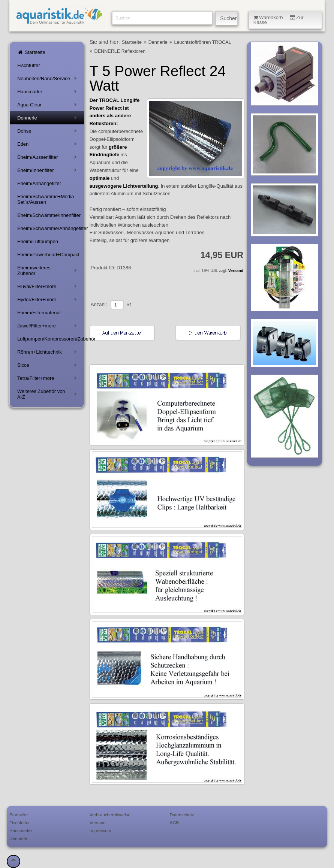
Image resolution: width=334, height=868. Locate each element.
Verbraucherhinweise (110, 815)
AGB (174, 822)
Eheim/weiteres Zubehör (48, 270)
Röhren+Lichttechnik (48, 353)
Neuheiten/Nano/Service (48, 80)
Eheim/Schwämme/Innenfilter (49, 215)
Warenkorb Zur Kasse (279, 20)
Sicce (48, 367)
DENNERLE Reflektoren (120, 51)
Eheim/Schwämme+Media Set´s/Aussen (46, 199)
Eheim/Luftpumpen (38, 241)
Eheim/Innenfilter (48, 172)
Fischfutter (29, 65)
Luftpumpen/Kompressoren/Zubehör (51, 340)
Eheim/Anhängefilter (39, 183)
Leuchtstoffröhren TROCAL (203, 42)
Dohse (48, 132)
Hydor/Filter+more (48, 301)
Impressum (100, 830)
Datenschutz (182, 815)
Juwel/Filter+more (48, 327)
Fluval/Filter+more (48, 288)
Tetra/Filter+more (48, 380)
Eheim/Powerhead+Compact (48, 255)
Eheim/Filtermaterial (39, 313)
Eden (48, 146)
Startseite (31, 52)
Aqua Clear (48, 106)
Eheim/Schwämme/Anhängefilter (51, 228)
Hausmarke (48, 93)
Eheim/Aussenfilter (48, 159)
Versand (236, 271)
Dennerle (48, 119)
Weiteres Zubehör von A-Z (48, 394)
